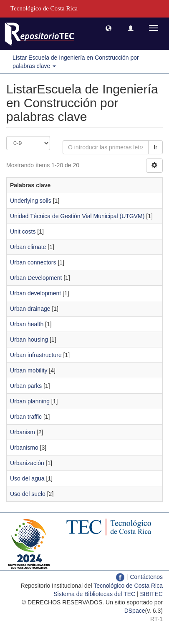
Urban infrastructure (36, 355)
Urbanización (27, 463)
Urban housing (29, 340)
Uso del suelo (28, 494)
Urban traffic (26, 417)
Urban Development (36, 278)
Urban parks (26, 386)
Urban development (35, 293)
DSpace (135, 611)
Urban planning (30, 401)
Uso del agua (27, 478)
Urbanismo (24, 448)
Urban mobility (29, 370)
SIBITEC (151, 594)
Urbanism (23, 432)
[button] (108, 28)
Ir (155, 147)
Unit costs (23, 231)
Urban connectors (33, 262)
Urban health (27, 324)
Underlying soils (31, 201)
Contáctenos (146, 577)
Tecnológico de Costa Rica (128, 586)
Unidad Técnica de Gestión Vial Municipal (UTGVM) (77, 216)
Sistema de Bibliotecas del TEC (94, 594)
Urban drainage (30, 309)
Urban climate (28, 247)
